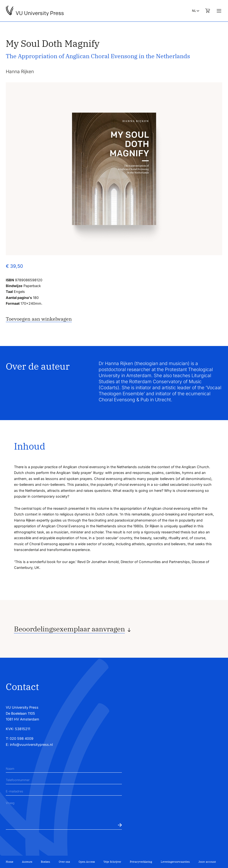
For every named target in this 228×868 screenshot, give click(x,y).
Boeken (45, 862)
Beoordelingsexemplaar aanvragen (70, 629)
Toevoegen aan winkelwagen (39, 319)
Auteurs (27, 862)
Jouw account (207, 862)
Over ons (64, 862)
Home (10, 862)
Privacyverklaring (141, 862)
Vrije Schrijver (112, 862)
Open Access (87, 862)
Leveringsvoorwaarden (175, 862)
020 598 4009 (22, 738)
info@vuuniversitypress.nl (31, 745)
